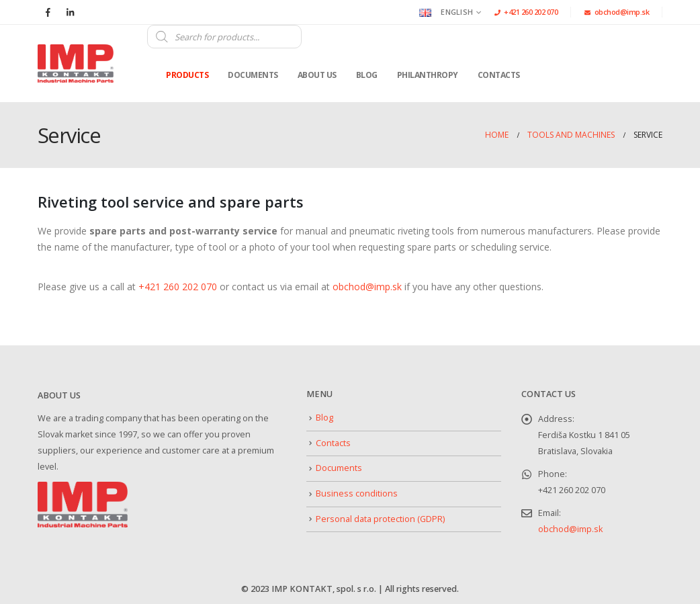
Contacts (499, 75)
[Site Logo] (76, 64)
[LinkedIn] (70, 12)
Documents (253, 75)
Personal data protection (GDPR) (380, 519)
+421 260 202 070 (526, 12)
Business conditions (357, 493)
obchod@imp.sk (617, 12)
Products (187, 75)
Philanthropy (428, 75)
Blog (367, 75)
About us (317, 75)
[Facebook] (48, 12)
